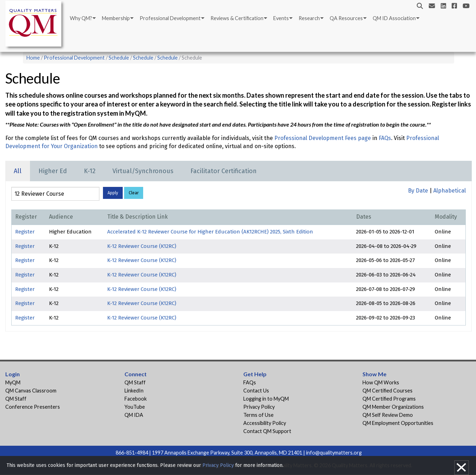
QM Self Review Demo (388, 415)
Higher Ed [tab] (53, 171)
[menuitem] (82, 18)
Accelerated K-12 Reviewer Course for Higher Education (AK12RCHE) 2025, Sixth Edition (210, 232)
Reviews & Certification (237, 18)
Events (281, 18)
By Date (418, 191)
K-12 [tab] (90, 171)
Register (25, 232)
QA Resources (346, 18)
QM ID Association (394, 18)
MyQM (13, 382)
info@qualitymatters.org (334, 453)
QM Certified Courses (387, 391)
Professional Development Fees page (323, 138)
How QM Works (381, 382)
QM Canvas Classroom (31, 391)
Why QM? (81, 18)
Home (33, 58)
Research (309, 18)
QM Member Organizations (393, 407)
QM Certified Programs (389, 399)
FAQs (385, 138)
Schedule (119, 58)
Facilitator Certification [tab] (224, 171)
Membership (116, 18)
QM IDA (134, 415)
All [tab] (18, 171)
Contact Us (256, 391)
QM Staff (16, 399)
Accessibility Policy (265, 423)
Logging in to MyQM (266, 399)
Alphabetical (450, 191)
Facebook (136, 399)
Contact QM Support (267, 431)
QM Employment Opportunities (398, 423)
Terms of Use (258, 415)
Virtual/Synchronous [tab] (143, 171)
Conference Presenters (33, 407)
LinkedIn (134, 391)
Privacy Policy (259, 407)
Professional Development (170, 18)
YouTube (135, 407)
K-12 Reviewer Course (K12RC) (142, 246)
